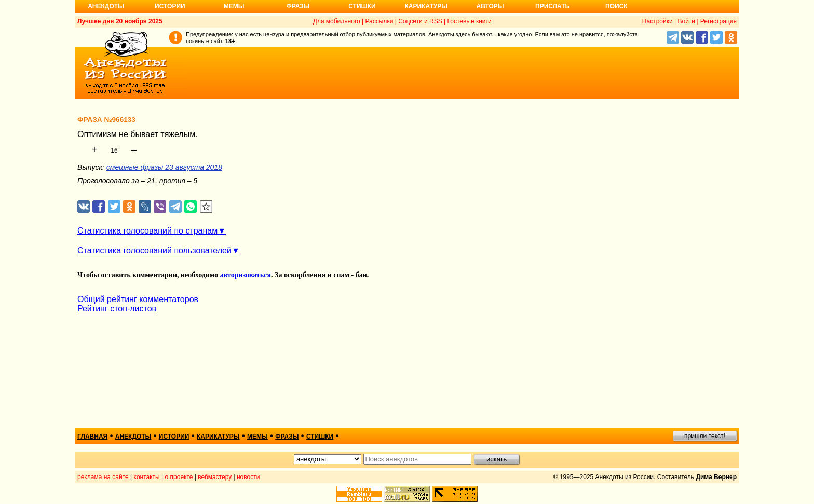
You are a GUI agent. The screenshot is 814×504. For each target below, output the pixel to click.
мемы (257, 437)
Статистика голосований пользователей (154, 250)
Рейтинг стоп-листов (117, 309)
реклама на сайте (103, 477)
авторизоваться (246, 275)
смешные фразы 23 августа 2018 (164, 167)
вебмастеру (215, 477)
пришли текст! (705, 436)
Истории (170, 6)
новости (248, 477)
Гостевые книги (470, 21)
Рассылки (379, 21)
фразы (287, 437)
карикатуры (218, 437)
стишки (320, 437)
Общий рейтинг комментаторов (138, 299)
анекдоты (133, 437)
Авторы (490, 6)
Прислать (552, 6)
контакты (147, 477)
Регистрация (718, 21)
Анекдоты (106, 6)
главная (92, 437)
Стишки (362, 6)
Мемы (234, 6)
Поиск (616, 6)
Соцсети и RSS (420, 21)
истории (174, 437)
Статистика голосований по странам (147, 231)
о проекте (179, 477)
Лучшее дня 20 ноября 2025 (120, 21)
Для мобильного (337, 21)
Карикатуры (426, 6)
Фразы (298, 6)
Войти (686, 21)
